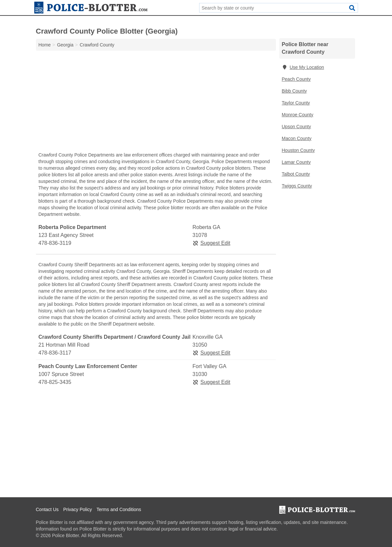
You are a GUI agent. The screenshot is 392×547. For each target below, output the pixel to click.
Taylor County (296, 103)
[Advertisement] (156, 103)
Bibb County (294, 91)
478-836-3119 (55, 243)
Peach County (296, 79)
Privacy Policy (78, 509)
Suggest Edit (211, 243)
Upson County (297, 127)
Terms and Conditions (119, 509)
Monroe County (298, 115)
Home (45, 45)
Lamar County (296, 162)
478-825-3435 (55, 382)
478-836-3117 (55, 353)
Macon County (297, 138)
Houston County (298, 150)
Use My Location (303, 67)
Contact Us (47, 509)
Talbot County (296, 174)
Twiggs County (297, 186)
